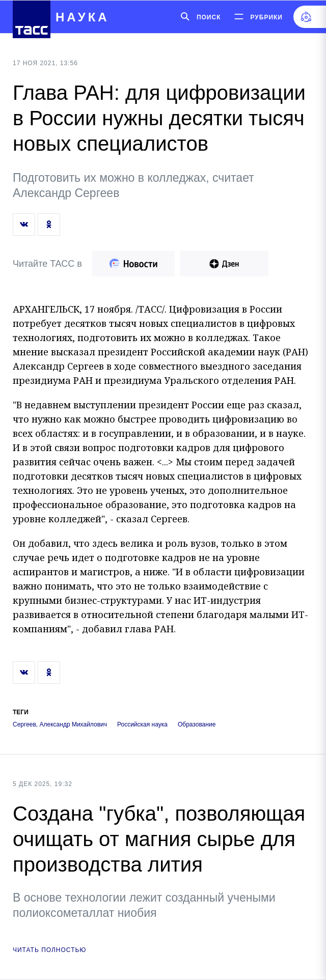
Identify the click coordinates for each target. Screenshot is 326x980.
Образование (197, 725)
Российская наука (142, 725)
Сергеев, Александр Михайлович (60, 725)
